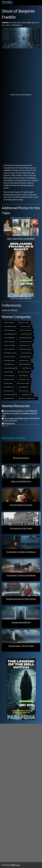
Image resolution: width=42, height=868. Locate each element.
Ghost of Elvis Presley (23, 323)
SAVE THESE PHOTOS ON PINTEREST (21, 239)
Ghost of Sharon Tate (27, 395)
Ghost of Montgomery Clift (10, 334)
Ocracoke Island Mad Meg (21, 622)
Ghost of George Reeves (10, 330)
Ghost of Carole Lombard (23, 383)
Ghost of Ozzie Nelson (9, 342)
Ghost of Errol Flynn (24, 361)
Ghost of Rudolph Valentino (25, 338)
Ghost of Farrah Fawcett (25, 349)
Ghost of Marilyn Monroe (10, 326)
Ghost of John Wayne (24, 391)
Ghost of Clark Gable (9, 380)
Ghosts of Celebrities (10, 310)
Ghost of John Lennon (25, 345)
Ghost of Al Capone (8, 372)
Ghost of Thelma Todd (26, 334)
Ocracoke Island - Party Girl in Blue (21, 646)
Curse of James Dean (9, 376)
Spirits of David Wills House (21, 481)
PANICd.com (16, 865)
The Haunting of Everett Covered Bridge (21, 575)
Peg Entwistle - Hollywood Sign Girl (27, 398)
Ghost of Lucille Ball (25, 326)
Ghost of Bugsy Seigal (9, 361)
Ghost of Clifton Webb (9, 338)
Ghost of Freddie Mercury (25, 364)
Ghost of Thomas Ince (26, 353)
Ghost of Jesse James (24, 380)
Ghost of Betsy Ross (24, 387)
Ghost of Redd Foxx (23, 376)
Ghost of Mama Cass (9, 364)
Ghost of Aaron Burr (27, 368)
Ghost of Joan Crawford (23, 372)
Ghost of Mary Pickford (25, 357)
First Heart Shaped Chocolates (21, 505)
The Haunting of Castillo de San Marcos (21, 552)
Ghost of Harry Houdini (10, 357)
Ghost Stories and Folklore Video (16, 418)
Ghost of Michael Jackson (10, 353)
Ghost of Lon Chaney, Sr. (26, 330)
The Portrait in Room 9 (21, 458)
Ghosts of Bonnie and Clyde (11, 368)
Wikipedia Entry (10, 423)
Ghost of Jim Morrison (9, 349)
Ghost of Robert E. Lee (9, 387)
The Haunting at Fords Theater (21, 528)
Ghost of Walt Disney (9, 398)
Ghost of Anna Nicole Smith (11, 395)
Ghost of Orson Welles (9, 345)
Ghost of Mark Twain (9, 391)
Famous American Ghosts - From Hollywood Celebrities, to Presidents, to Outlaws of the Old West (19, 413)
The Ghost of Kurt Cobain (25, 342)
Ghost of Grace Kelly (9, 323)
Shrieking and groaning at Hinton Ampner (21, 599)
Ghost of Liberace (8, 383)
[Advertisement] (21, 71)
